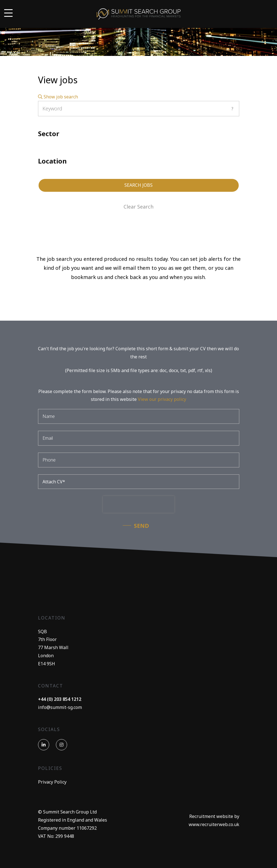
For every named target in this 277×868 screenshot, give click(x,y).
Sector (49, 133)
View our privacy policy (162, 399)
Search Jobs (138, 185)
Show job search (58, 97)
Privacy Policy (52, 782)
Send (141, 526)
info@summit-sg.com (60, 707)
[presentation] (139, 504)
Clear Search (138, 207)
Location (52, 161)
